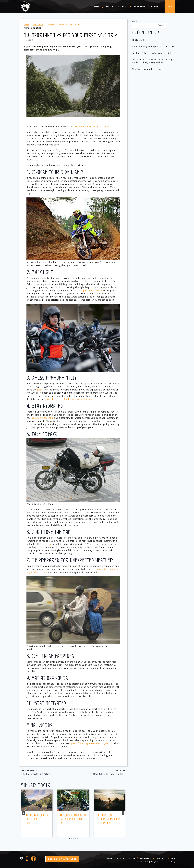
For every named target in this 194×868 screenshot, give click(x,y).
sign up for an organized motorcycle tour (91, 743)
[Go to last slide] (23, 813)
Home (97, 6)
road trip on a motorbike (88, 290)
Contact (156, 6)
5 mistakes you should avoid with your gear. (70, 399)
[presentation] (37, 800)
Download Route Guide (62, 859)
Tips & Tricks (33, 28)
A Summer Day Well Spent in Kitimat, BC (73, 819)
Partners (139, 6)
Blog (124, 6)
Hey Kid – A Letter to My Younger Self (152, 53)
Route (121, 858)
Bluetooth (45, 544)
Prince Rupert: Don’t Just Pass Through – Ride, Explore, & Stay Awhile (152, 61)
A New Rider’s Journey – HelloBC (100, 772)
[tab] (69, 839)
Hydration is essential (42, 418)
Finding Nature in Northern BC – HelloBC (36, 819)
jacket (40, 390)
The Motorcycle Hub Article (46, 772)
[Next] (123, 813)
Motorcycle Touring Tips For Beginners (108, 819)
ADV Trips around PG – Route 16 (149, 69)
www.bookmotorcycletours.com (92, 127)
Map (170, 6)
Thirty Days (138, 40)
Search (135, 21)
